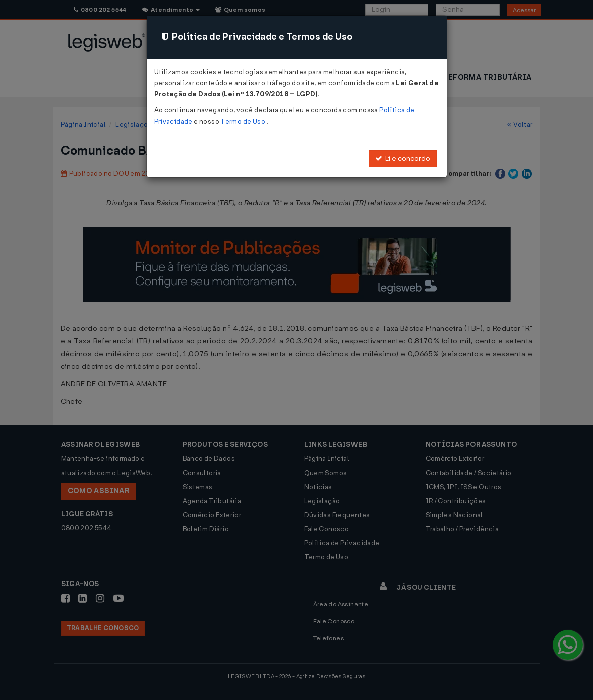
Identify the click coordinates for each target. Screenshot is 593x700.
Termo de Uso (243, 121)
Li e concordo (403, 158)
